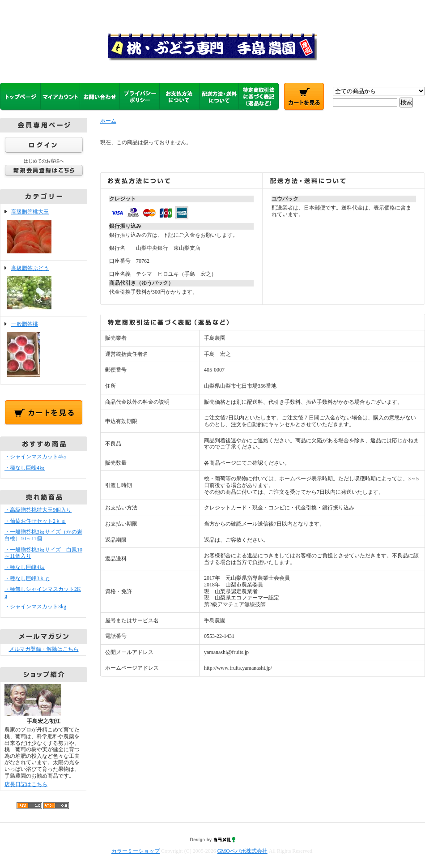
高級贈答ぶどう (44, 289)
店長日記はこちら (26, 784)
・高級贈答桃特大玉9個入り (38, 510)
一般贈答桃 (44, 350)
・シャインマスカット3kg (35, 607)
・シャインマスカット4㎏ (35, 457)
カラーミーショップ (136, 851)
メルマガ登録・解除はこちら (44, 649)
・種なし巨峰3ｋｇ (27, 578)
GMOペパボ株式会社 (242, 851)
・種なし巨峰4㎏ (25, 468)
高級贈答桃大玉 (44, 232)
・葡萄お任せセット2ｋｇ (35, 521)
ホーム (108, 121)
